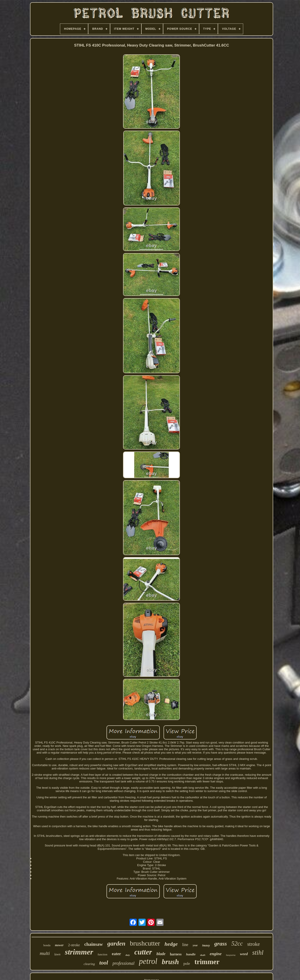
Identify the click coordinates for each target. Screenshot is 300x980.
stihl (258, 952)
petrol (148, 961)
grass (221, 944)
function (103, 954)
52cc (237, 944)
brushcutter (145, 943)
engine (216, 954)
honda (47, 945)
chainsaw (94, 944)
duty (128, 955)
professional (123, 963)
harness (176, 954)
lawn (57, 954)
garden (116, 943)
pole (187, 964)
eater (116, 954)
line (185, 945)
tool (104, 963)
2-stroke (74, 945)
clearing (89, 964)
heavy (206, 946)
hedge (171, 944)
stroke (253, 944)
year (195, 945)
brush (170, 962)
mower (59, 945)
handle (191, 954)
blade (161, 954)
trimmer (207, 962)
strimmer (79, 952)
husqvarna (231, 955)
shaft (203, 955)
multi (45, 953)
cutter (143, 952)
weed (244, 954)
